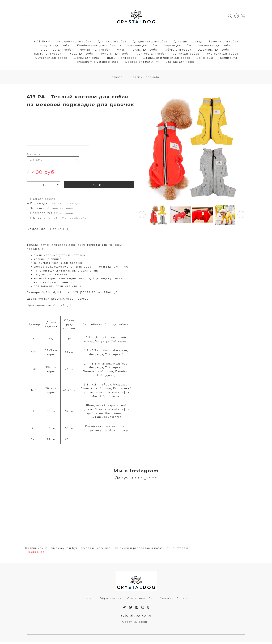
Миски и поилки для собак (138, 51)
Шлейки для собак (122, 59)
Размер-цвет (35, 156)
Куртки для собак (178, 47)
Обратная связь (112, 600)
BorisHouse (205, 59)
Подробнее (36, 554)
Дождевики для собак (150, 42)
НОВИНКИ (42, 42)
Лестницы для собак (57, 51)
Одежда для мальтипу (142, 63)
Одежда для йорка (180, 63)
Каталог (91, 600)
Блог (152, 600)
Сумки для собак (186, 55)
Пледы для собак (81, 55)
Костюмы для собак (143, 47)
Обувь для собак (178, 51)
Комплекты (229, 59)
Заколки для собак (224, 42)
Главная (116, 79)
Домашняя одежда (188, 42)
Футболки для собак (51, 59)
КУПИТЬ (99, 187)
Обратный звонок (136, 624)
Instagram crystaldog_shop (98, 63)
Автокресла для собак (74, 42)
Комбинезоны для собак (96, 47)
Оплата (182, 600)
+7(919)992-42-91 (136, 618)
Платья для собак (48, 55)
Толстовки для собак (222, 55)
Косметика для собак (215, 47)
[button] (142, 216)
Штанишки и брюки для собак (166, 59)
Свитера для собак (152, 55)
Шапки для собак (87, 59)
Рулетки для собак (116, 55)
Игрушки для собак (56, 47)
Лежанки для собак (95, 51)
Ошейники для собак (214, 51)
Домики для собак (112, 42)
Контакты (166, 600)
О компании (137, 600)
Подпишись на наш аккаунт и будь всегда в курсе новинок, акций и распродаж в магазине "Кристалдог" (107, 550)
